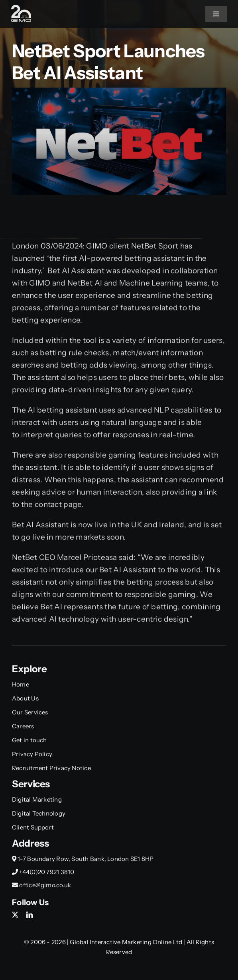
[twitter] (15, 915)
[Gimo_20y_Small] (21, 9)
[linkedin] (30, 915)
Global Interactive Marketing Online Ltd (127, 942)
